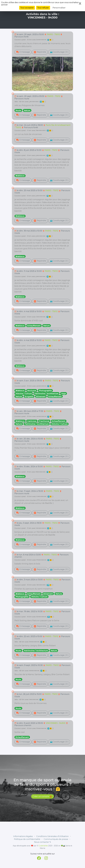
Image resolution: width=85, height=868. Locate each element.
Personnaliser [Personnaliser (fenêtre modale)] (59, 8)
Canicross (32, 421)
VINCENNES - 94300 (56, 723)
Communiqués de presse (56, 839)
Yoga (64, 393)
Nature (27, 110)
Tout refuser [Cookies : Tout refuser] (43, 8)
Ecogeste (29, 396)
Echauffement (34, 326)
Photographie (45, 391)
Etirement (41, 396)
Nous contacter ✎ (43, 842)
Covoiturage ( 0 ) (59, 52)
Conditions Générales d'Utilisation (52, 836)
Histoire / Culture (24, 393)
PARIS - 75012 (54, 34)
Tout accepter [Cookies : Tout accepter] (27, 8)
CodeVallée (43, 846)
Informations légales (23, 836)
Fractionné (44, 421)
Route (18, 110)
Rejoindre (40, 52)
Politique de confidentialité (27, 839)
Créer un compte (42, 797)
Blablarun (20, 176)
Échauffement (22, 737)
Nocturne (32, 391)
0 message (23, 52)
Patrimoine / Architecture (46, 393)
